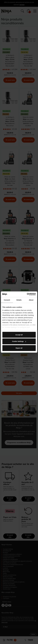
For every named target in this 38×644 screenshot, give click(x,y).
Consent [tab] (7, 300)
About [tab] (31, 300)
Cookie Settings (19, 341)
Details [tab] (19, 300)
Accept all (19, 335)
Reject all (19, 348)
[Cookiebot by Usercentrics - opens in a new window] (27, 294)
